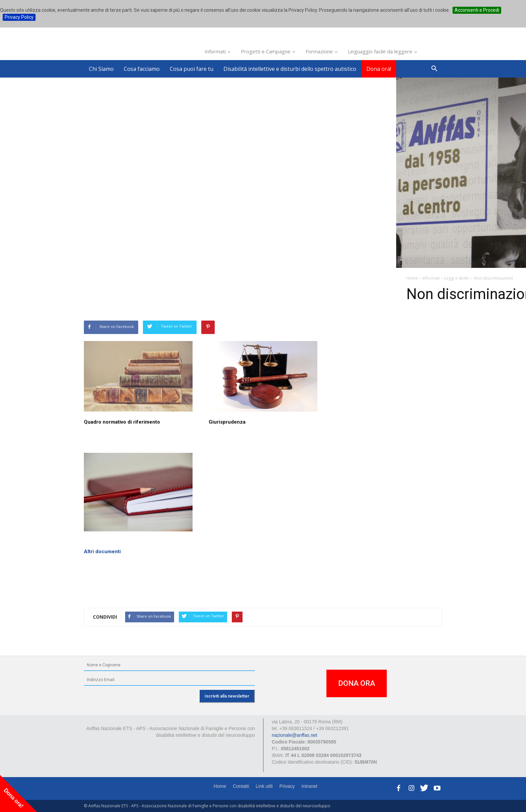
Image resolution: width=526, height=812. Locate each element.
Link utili (264, 786)
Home (220, 786)
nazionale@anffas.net (294, 735)
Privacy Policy (19, 17)
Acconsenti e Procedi (477, 10)
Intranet (309, 786)
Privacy (287, 786)
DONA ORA (357, 683)
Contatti (241, 786)
